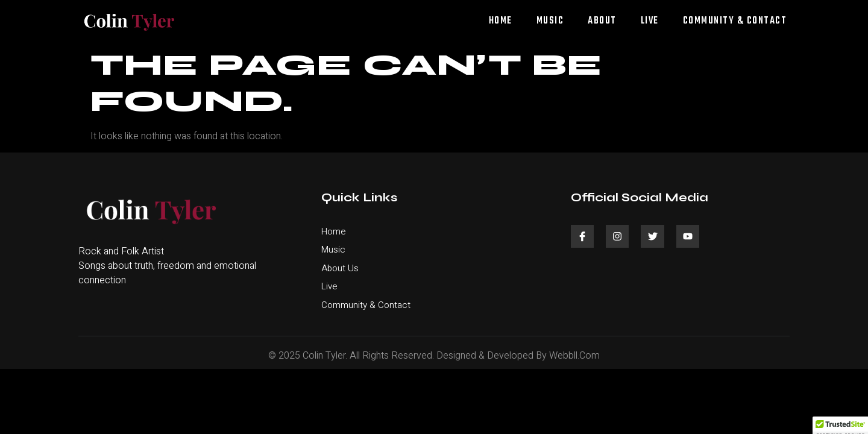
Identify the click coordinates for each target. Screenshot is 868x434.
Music (550, 21)
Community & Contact (735, 21)
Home (501, 21)
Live (650, 21)
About (602, 21)
